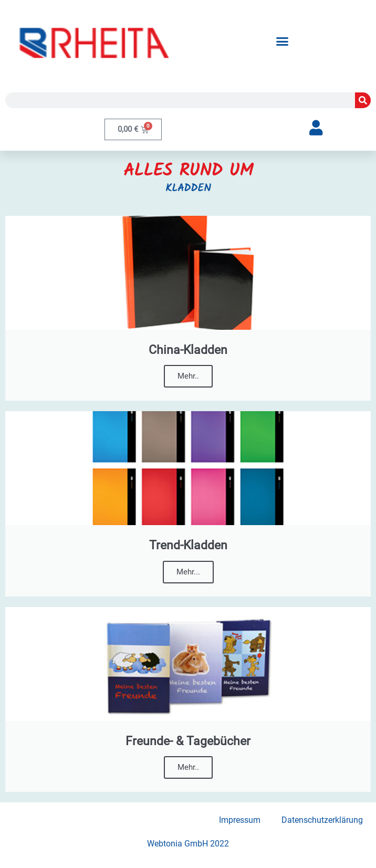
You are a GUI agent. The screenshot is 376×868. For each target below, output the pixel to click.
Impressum (240, 820)
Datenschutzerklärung (322, 820)
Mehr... (188, 572)
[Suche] (363, 100)
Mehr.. (188, 376)
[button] (282, 41)
